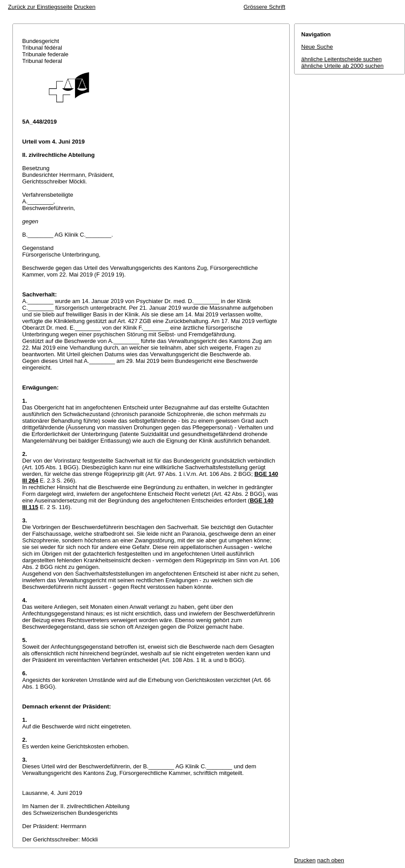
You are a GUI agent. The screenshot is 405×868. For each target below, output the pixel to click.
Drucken (85, 7)
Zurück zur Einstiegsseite (40, 7)
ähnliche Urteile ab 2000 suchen (342, 66)
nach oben (331, 860)
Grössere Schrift (264, 7)
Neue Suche (317, 47)
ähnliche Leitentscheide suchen (341, 59)
